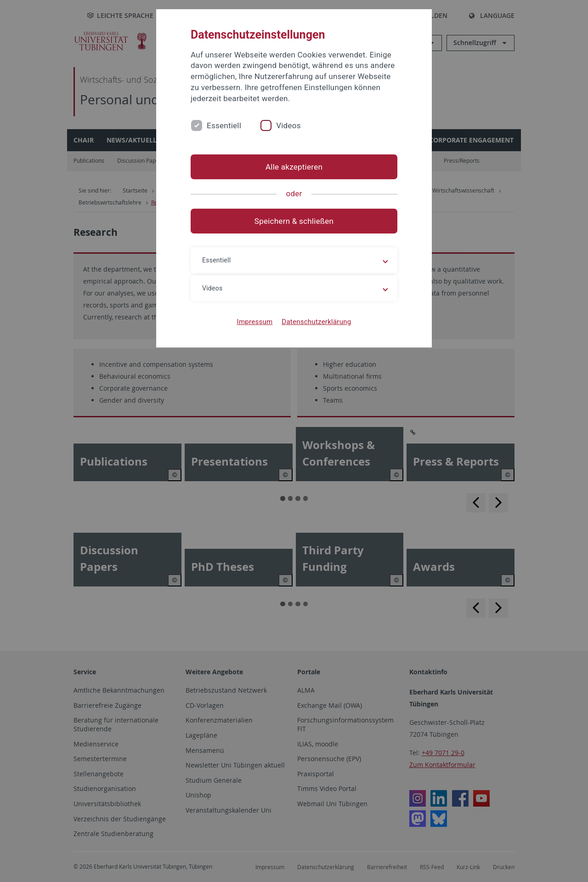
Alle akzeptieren (294, 167)
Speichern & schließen (294, 221)
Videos (288, 125)
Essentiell (224, 125)
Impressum (255, 322)
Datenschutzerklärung (316, 322)
